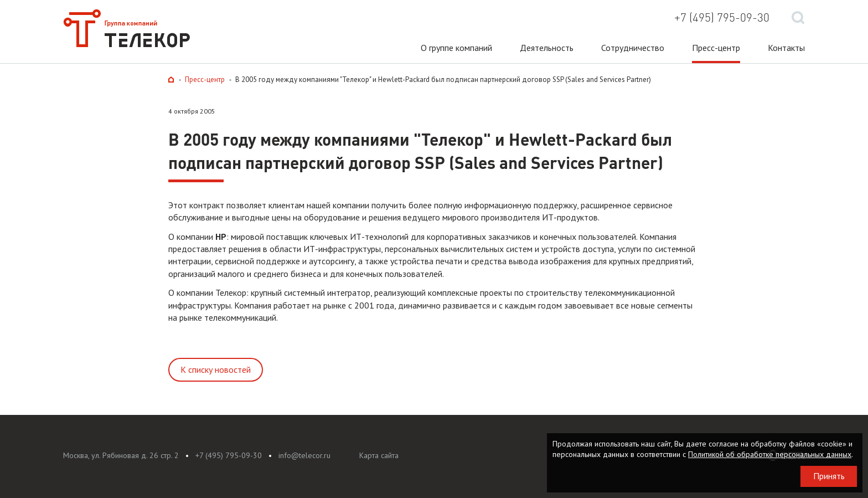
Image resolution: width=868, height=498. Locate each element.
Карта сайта (379, 455)
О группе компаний (456, 48)
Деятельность (547, 48)
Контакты (786, 48)
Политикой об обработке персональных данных (770, 454)
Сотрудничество (633, 48)
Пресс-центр (716, 48)
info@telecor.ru (304, 455)
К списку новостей (216, 369)
